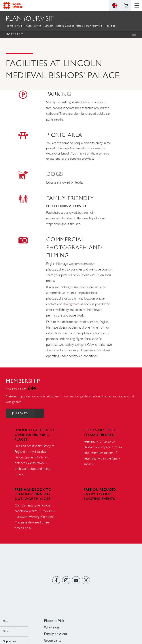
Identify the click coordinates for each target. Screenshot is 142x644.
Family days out (56, 634)
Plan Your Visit (94, 26)
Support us (10, 641)
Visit (19, 26)
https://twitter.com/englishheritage (86, 580)
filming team (71, 304)
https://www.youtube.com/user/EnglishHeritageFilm (76, 580)
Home (10, 26)
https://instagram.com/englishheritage (66, 580)
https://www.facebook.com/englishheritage (56, 580)
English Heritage (13, 5)
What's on (51, 627)
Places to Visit (33, 26)
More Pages (15, 34)
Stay (6, 631)
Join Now (28, 413)
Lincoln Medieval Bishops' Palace (64, 26)
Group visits (53, 640)
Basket (126, 5)
